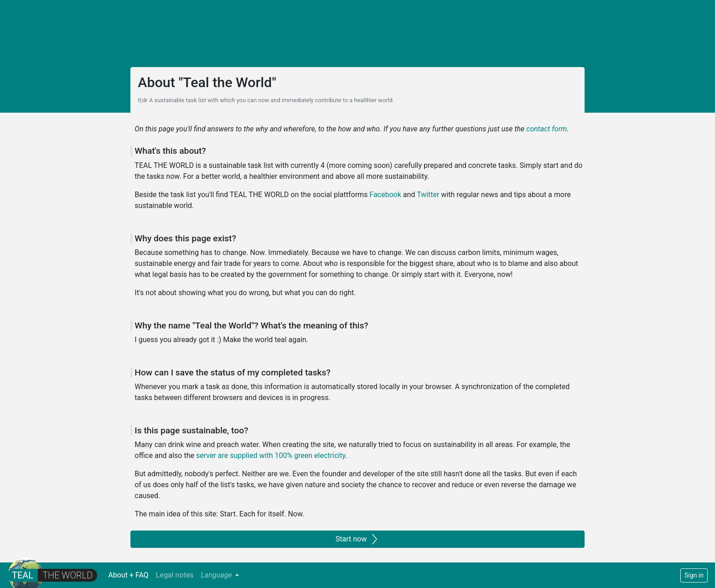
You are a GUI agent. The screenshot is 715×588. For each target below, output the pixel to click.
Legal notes (175, 575)
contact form (547, 129)
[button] (220, 575)
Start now (357, 539)
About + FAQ (130, 575)
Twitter (428, 195)
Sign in (694, 575)
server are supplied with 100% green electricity (271, 455)
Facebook (385, 195)
